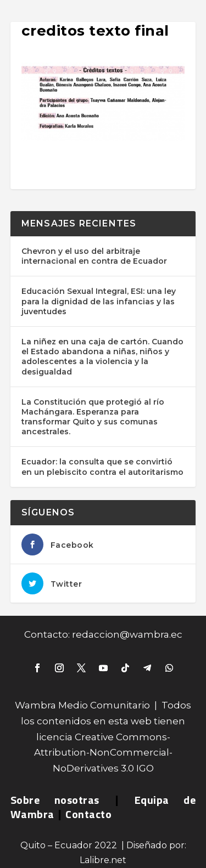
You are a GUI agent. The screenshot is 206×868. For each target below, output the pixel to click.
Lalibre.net (103, 860)
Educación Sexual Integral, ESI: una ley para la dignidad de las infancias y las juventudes (99, 301)
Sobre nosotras (55, 800)
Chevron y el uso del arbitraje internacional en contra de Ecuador (94, 256)
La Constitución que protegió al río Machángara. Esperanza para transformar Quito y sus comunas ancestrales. (93, 417)
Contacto (88, 814)
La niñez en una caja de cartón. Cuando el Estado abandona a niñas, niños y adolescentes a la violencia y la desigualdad (102, 357)
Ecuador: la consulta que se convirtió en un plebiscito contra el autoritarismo (102, 467)
